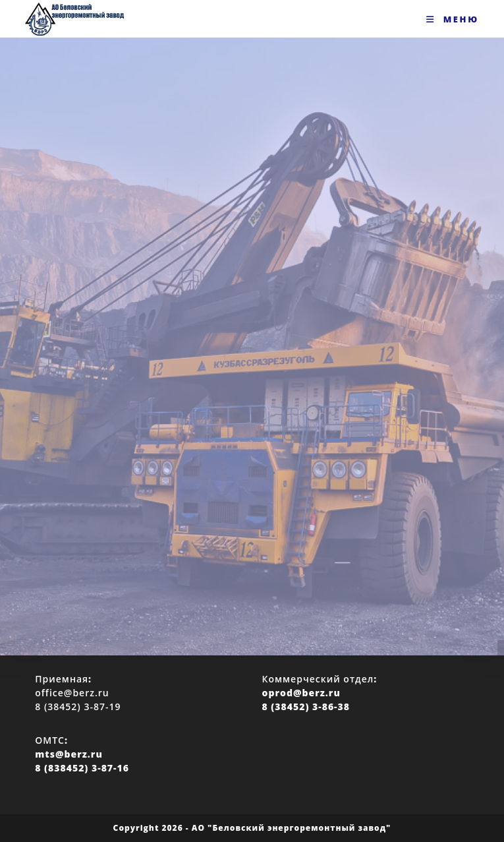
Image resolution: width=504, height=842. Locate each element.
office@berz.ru (72, 693)
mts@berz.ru (69, 754)
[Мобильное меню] (453, 19)
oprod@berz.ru (301, 693)
